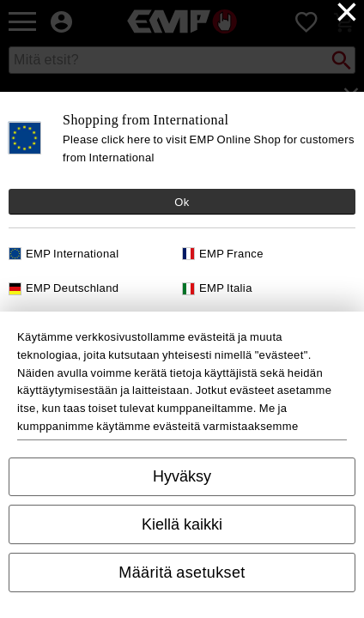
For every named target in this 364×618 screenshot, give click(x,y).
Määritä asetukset (182, 573)
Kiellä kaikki (182, 524)
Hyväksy (182, 476)
